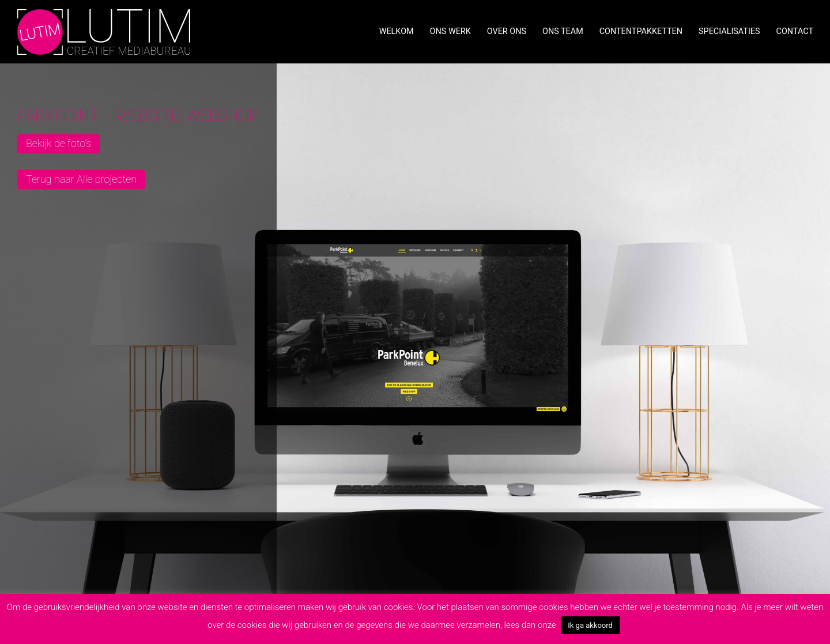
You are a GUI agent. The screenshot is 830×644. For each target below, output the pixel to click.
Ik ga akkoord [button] (590, 625)
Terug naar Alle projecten (81, 179)
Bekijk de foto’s (59, 143)
